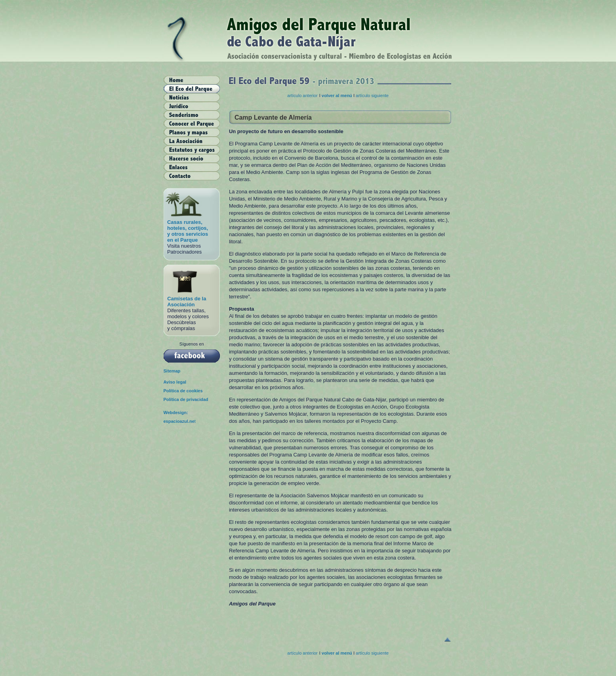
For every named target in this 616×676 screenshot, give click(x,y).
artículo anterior (302, 95)
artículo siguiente (372, 95)
